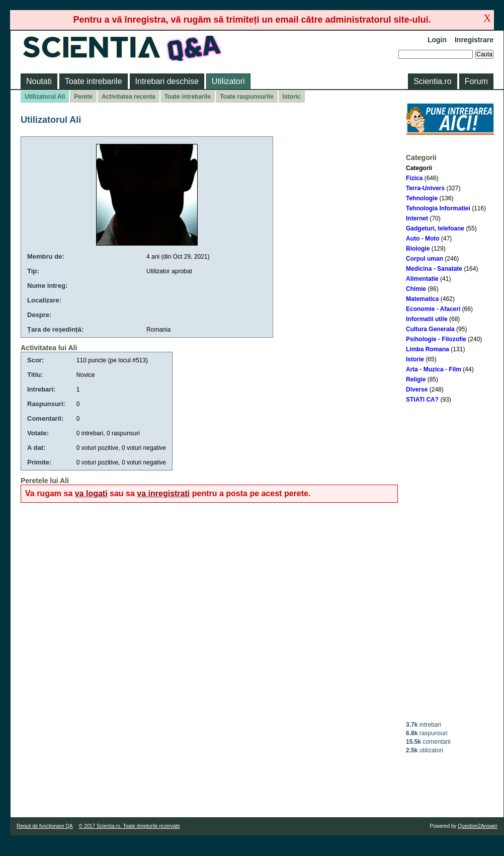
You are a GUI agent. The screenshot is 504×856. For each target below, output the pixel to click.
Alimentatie (422, 279)
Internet (417, 218)
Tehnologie (422, 198)
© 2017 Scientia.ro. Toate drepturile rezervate (130, 826)
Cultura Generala (430, 329)
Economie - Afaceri (433, 309)
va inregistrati (163, 493)
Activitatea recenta (129, 97)
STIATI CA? (422, 400)
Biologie (418, 249)
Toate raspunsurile (246, 97)
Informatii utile (427, 319)
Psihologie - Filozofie (436, 339)
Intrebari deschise (167, 81)
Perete (83, 97)
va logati (91, 493)
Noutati (39, 81)
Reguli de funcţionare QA (45, 826)
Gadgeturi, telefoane (435, 228)
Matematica (422, 299)
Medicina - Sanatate (434, 269)
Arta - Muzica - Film (434, 369)
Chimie (416, 289)
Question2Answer (478, 826)
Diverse (417, 390)
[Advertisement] (450, 562)
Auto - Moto (423, 239)
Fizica (414, 178)
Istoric (292, 97)
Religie (416, 379)
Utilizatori (228, 81)
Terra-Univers (425, 188)
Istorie (415, 359)
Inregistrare (474, 40)
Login (437, 40)
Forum (476, 81)
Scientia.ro (433, 81)
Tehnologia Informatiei (438, 208)
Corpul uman (425, 259)
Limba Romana (428, 349)
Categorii (419, 168)
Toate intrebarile (94, 81)
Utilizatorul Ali (45, 97)
